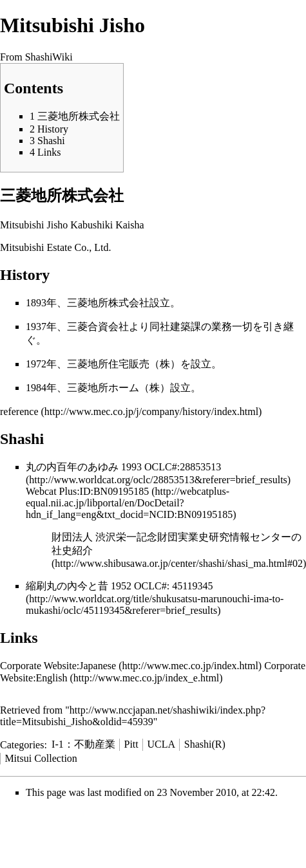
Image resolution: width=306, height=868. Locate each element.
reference (19, 411)
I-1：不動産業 (83, 744)
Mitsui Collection (41, 758)
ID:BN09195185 (115, 491)
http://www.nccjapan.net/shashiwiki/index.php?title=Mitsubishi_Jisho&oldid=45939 (133, 716)
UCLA (162, 744)
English (52, 678)
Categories (22, 744)
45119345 (192, 586)
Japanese (98, 666)
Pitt (131, 744)
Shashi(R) (205, 744)
